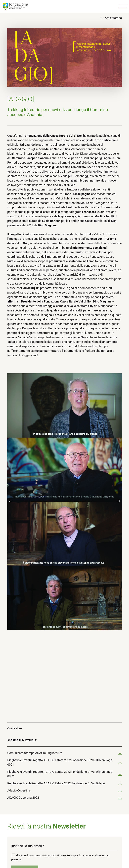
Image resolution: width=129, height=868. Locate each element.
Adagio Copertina (65, 790)
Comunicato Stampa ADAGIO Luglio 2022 (65, 753)
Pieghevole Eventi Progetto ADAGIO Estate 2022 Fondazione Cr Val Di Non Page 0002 (65, 774)
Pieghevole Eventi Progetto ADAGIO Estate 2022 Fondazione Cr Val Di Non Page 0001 (65, 762)
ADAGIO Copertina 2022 (65, 798)
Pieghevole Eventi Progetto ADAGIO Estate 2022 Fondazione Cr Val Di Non (65, 783)
